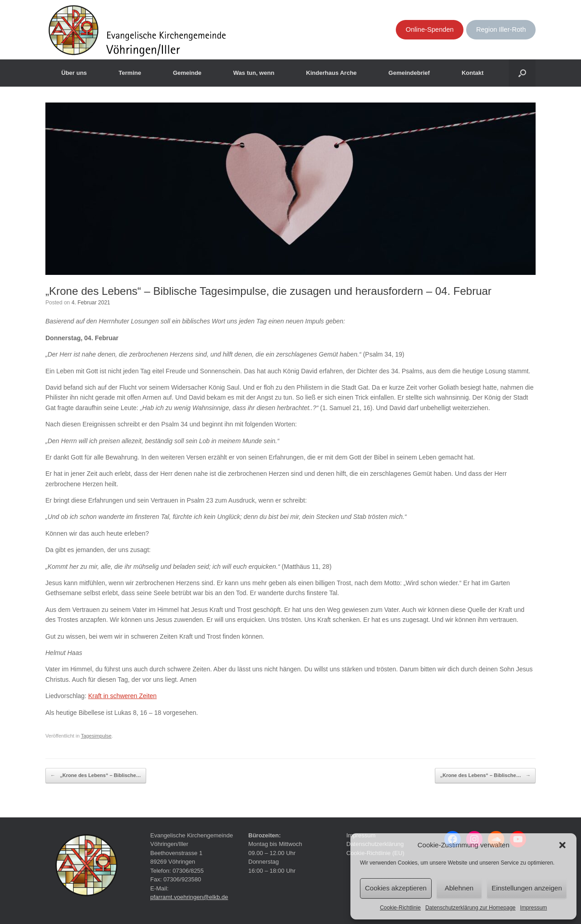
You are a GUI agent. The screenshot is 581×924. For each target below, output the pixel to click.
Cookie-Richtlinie (400, 908)
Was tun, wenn (254, 73)
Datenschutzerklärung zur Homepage (470, 908)
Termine (130, 73)
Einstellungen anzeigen (527, 888)
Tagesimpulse (96, 736)
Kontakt (473, 73)
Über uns (74, 73)
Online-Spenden (430, 29)
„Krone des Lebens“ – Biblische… (96, 776)
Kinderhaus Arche (331, 73)
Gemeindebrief (409, 73)
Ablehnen (459, 888)
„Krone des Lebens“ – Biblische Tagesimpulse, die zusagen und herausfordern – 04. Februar (268, 291)
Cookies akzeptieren (396, 888)
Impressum (534, 908)
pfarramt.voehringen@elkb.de (189, 897)
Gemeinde (187, 73)
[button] (562, 845)
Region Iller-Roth (501, 29)
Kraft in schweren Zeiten (122, 696)
